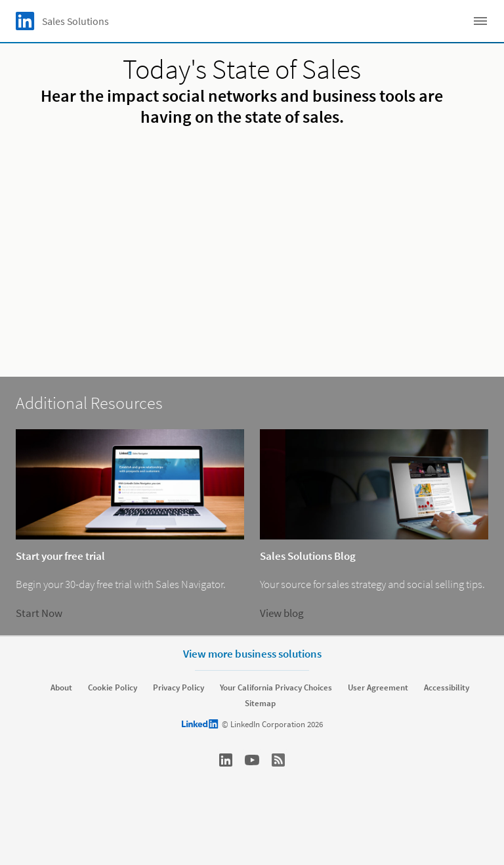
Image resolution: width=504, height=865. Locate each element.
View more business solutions (252, 654)
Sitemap (260, 704)
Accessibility (447, 688)
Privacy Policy (178, 688)
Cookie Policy (113, 688)
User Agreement (378, 688)
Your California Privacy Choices (276, 688)
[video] (252, 247)
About (61, 688)
